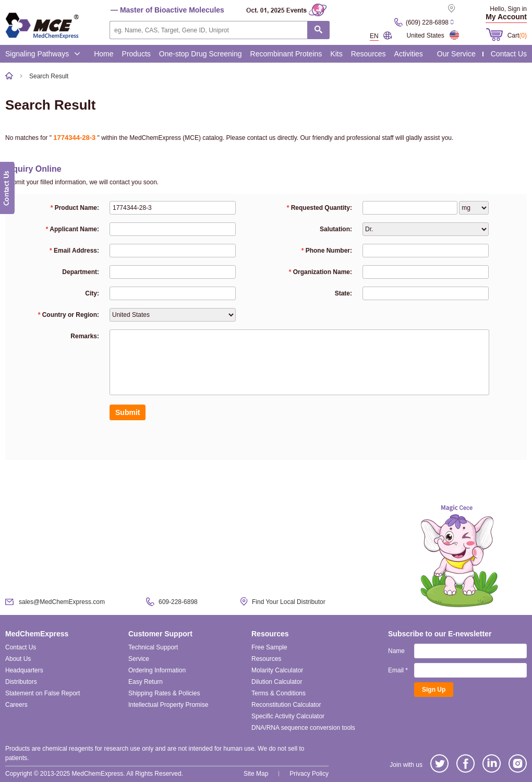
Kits (336, 54)
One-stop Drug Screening (201, 54)
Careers (16, 705)
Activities (409, 54)
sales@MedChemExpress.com (62, 602)
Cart (517, 35)
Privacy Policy (309, 774)
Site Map (256, 774)
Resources (368, 54)
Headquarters (24, 670)
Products (136, 54)
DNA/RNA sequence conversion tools (303, 728)
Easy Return (146, 682)
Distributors (21, 682)
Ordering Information (157, 670)
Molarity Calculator (277, 670)
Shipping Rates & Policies (164, 693)
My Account (506, 17)
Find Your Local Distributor (289, 602)
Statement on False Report (43, 693)
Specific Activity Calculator (288, 716)
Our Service (456, 54)
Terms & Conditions (279, 693)
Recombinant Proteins (286, 54)
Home (104, 54)
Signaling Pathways (43, 54)
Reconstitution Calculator (286, 705)
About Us (18, 659)
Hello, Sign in (508, 9)
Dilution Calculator (277, 682)
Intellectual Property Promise (168, 705)
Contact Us (509, 54)
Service (139, 659)
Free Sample (269, 647)
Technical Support (153, 647)
